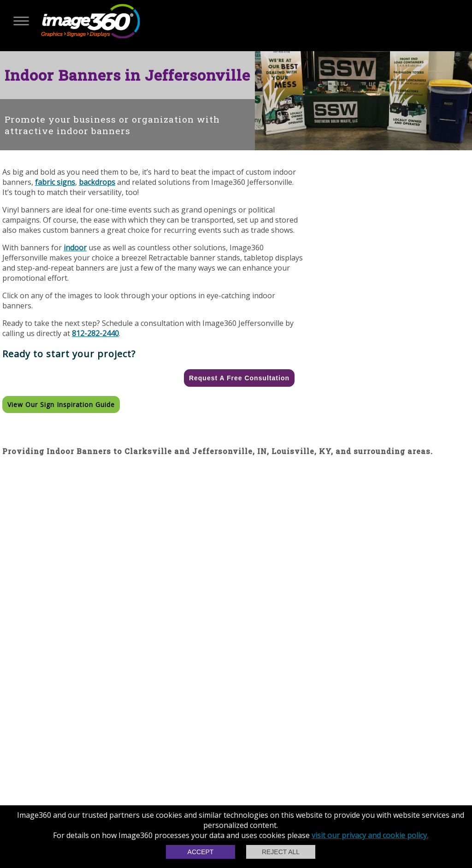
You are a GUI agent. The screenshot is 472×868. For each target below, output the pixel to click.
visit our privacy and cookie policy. (370, 835)
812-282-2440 (95, 333)
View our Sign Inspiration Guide (61, 404)
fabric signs (55, 182)
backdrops (97, 182)
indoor (75, 248)
